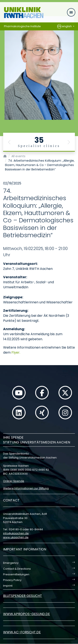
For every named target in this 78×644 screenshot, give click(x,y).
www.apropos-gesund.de (27, 614)
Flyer (15, 352)
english (65, 26)
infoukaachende (16, 533)
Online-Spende (14, 481)
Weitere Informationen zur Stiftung (26, 488)
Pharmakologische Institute (22, 26)
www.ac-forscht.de (22, 632)
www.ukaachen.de (16, 537)
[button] (9, 142)
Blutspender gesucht (23, 596)
